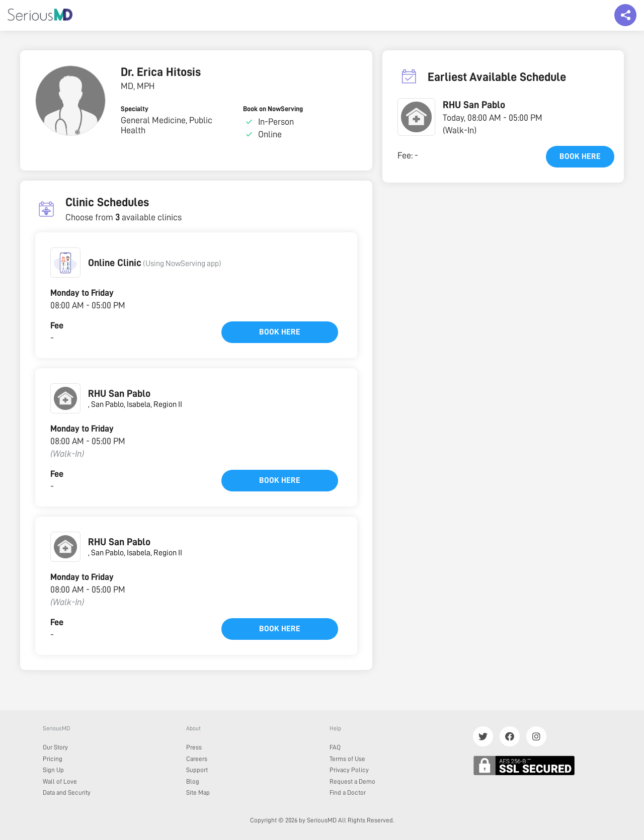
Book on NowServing (273, 109)
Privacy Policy (349, 770)
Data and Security (67, 792)
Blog (193, 781)
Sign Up (53, 770)
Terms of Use (347, 759)
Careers (197, 759)
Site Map (198, 792)
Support (197, 770)
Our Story (55, 747)
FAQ (335, 747)
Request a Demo (352, 781)
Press (194, 747)
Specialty (135, 109)
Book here (280, 332)
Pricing (53, 759)
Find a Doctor (348, 792)
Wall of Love (60, 781)
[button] (65, 263)
